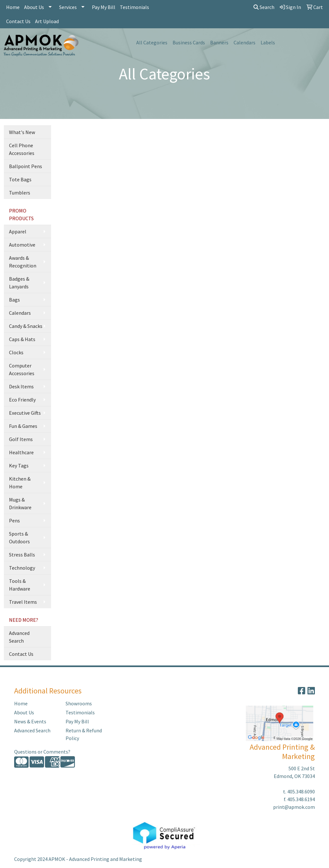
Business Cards (189, 42)
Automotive (22, 245)
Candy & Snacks (26, 326)
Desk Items (21, 386)
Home (13, 7)
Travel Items (23, 602)
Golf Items (21, 439)
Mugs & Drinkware (20, 503)
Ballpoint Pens (26, 166)
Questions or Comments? (42, 752)
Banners (219, 42)
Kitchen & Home (20, 483)
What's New (22, 132)
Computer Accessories (22, 369)
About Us (34, 7)
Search (264, 7)
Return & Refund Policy (84, 734)
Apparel (18, 231)
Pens (14, 520)
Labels (268, 42)
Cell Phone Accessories (22, 149)
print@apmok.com (294, 807)
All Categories (152, 42)
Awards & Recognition (23, 262)
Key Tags (19, 466)
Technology (22, 568)
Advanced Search (19, 637)
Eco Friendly (22, 400)
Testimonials (134, 7)
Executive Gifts (25, 413)
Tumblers (20, 193)
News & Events (30, 721)
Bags (14, 300)
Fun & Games (23, 426)
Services (68, 7)
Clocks (16, 352)
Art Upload (47, 21)
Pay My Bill (104, 7)
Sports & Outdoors (19, 538)
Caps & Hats (22, 339)
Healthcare (21, 452)
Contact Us (18, 21)
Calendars (245, 42)
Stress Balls (22, 555)
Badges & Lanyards (19, 283)
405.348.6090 (301, 791)
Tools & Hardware (20, 585)
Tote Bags (20, 179)
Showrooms (79, 703)
